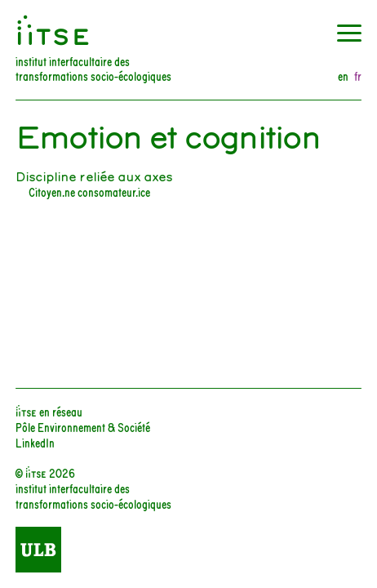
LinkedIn (35, 442)
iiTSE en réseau (49, 411)
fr (358, 76)
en (343, 76)
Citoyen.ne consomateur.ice (89, 192)
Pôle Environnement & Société (83, 427)
